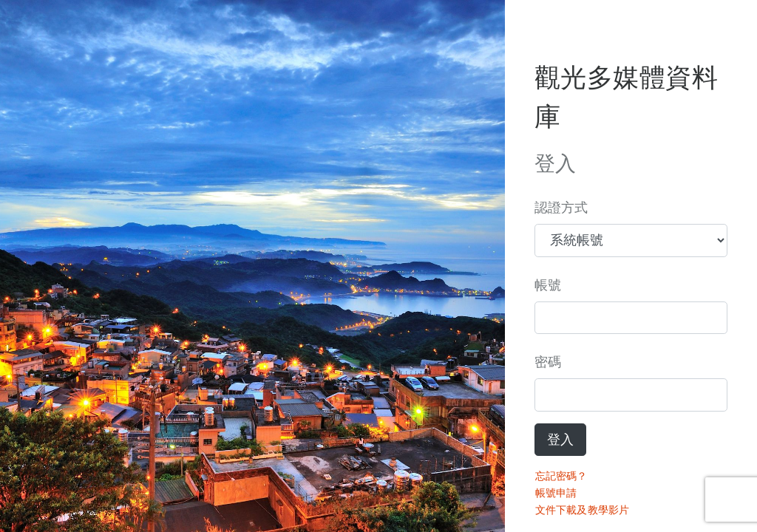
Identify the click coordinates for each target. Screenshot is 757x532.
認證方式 (561, 208)
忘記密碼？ (561, 476)
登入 (560, 440)
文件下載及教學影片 (583, 510)
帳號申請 (556, 493)
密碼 (548, 362)
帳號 (548, 285)
